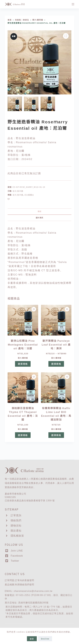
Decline (45, 639)
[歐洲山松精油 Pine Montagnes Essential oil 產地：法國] (23, 320)
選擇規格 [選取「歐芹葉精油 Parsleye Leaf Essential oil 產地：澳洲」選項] (56, 364)
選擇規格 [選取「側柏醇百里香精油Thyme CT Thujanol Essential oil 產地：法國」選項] (23, 435)
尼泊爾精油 (29, 195)
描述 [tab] (39, 211)
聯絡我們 (25, 585)
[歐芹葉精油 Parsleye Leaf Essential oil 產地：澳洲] (56, 320)
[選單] (73, 4)
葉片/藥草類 (18, 191)
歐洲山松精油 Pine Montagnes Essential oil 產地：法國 (23, 345)
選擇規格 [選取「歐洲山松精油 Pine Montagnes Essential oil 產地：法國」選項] (23, 364)
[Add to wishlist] (9, 199)
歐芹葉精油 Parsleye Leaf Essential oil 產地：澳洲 (56, 345)
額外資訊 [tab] (39, 218)
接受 (32, 639)
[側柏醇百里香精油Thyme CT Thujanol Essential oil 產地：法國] (23, 388)
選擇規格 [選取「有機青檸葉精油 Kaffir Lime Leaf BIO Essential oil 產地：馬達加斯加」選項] (56, 435)
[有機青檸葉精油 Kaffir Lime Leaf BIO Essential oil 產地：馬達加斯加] (56, 388)
